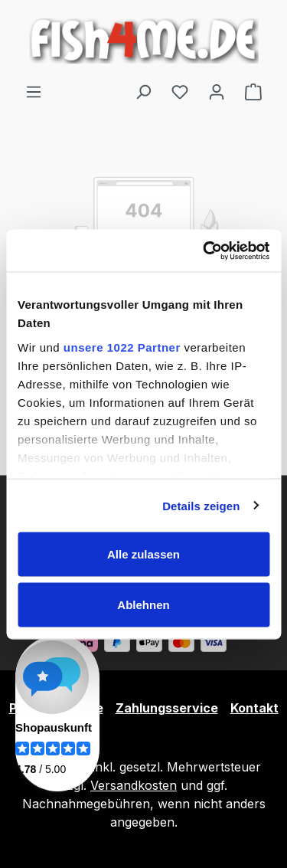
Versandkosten (134, 785)
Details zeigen (201, 505)
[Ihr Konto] (217, 91)
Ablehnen (143, 604)
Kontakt (254, 708)
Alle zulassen (143, 554)
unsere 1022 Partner (122, 347)
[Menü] (34, 91)
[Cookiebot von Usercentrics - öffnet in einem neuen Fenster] (204, 251)
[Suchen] (143, 91)
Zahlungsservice (167, 708)
